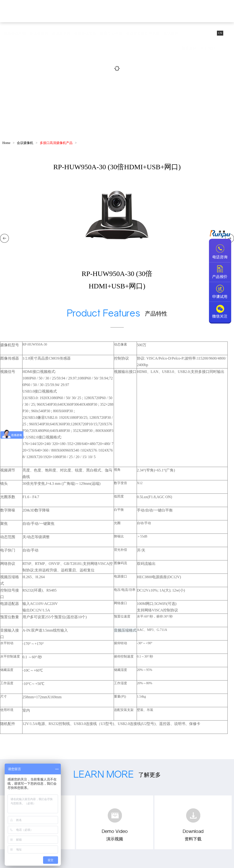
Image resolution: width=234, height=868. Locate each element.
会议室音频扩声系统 (143, 33)
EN (229, 33)
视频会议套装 (85, 33)
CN (220, 33)
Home (6, 143)
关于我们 (208, 48)
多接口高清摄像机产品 (56, 143)
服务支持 (189, 48)
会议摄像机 (39, 33)
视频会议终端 (15, 33)
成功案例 (171, 33)
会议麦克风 (61, 33)
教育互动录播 (111, 33)
